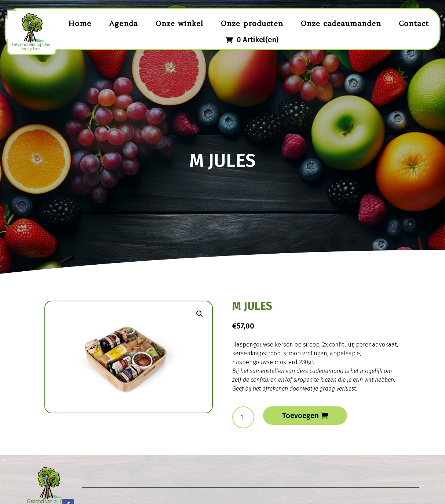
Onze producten (252, 23)
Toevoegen (300, 416)
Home (80, 23)
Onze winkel (179, 23)
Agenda (123, 23)
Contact (414, 23)
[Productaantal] (243, 417)
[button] (200, 314)
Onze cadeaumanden (341, 23)
